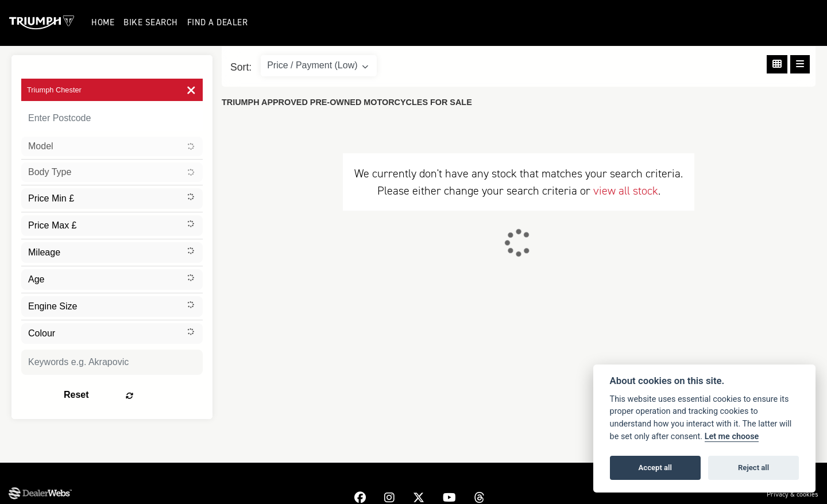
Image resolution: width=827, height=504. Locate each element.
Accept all (655, 468)
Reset (144, 395)
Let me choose (732, 437)
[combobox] (112, 146)
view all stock (626, 191)
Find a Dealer (218, 22)
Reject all (753, 468)
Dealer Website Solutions (38, 495)
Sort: (241, 67)
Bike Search (152, 22)
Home (104, 22)
